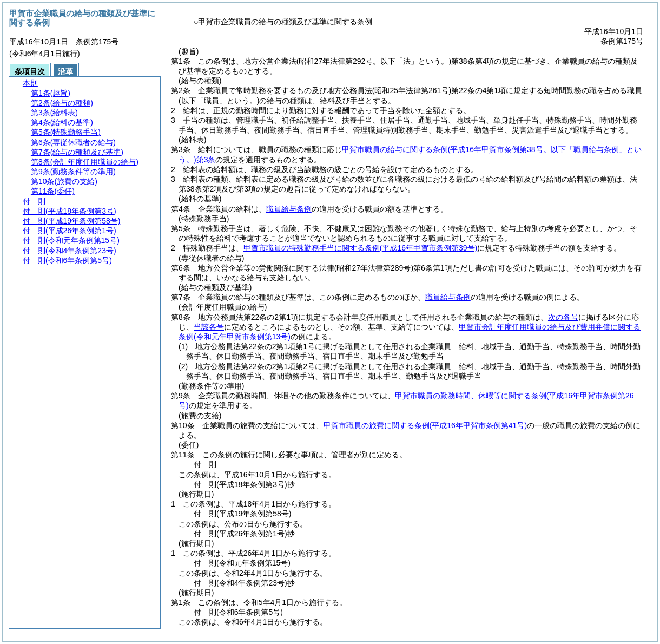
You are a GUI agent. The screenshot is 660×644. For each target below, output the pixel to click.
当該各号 (209, 327)
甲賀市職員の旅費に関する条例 (425, 425)
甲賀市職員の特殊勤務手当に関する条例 (360, 248)
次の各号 (563, 317)
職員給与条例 (289, 209)
